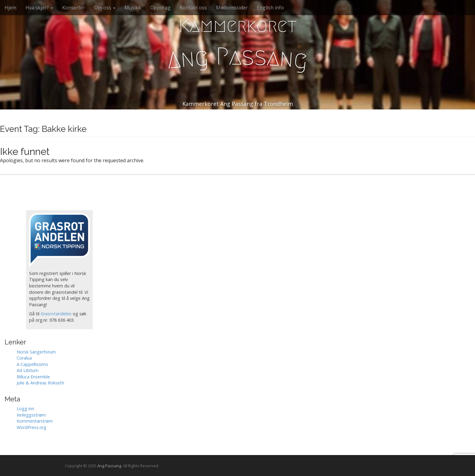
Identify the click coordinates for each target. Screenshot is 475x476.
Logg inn (25, 409)
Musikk (133, 8)
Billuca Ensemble (33, 377)
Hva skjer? (39, 8)
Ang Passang (109, 466)
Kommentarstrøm (35, 421)
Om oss (105, 8)
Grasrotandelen (56, 314)
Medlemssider (232, 8)
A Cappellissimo (32, 364)
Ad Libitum (28, 370)
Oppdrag (160, 8)
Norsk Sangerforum (36, 352)
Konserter (74, 8)
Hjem (10, 8)
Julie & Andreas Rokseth (40, 383)
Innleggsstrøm (31, 415)
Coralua (24, 358)
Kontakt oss (193, 8)
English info (270, 8)
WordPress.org (32, 427)
